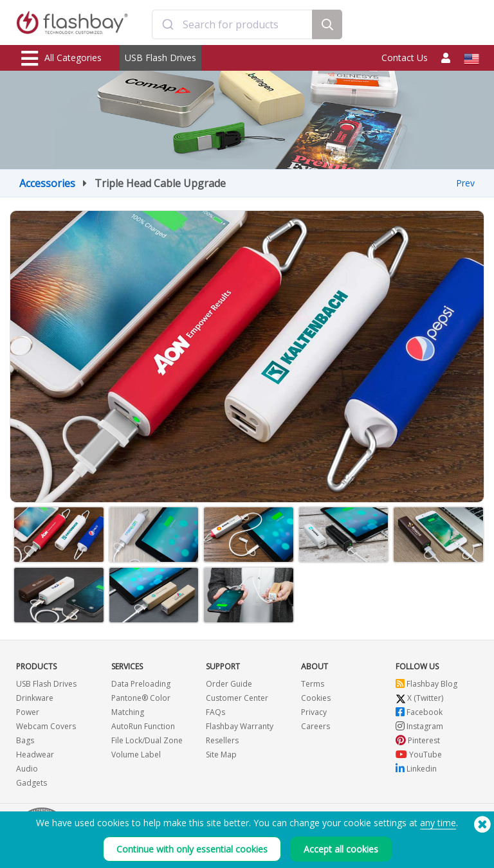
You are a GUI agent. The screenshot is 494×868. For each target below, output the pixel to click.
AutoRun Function (143, 726)
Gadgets (32, 783)
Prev (465, 183)
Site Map (221, 755)
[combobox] (232, 24)
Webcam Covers (46, 726)
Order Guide (229, 684)
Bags (25, 740)
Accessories (47, 183)
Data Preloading (141, 684)
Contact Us (405, 58)
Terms (313, 684)
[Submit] (168, 24)
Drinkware (35, 698)
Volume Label (136, 755)
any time (438, 823)
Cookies (316, 698)
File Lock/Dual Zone (147, 740)
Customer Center (237, 698)
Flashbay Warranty (240, 726)
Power (28, 712)
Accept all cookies (341, 849)
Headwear (35, 755)
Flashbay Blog (426, 684)
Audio (27, 769)
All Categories (61, 59)
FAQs (215, 712)
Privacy (314, 712)
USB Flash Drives (160, 58)
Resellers (222, 740)
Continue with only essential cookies (192, 849)
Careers (316, 726)
